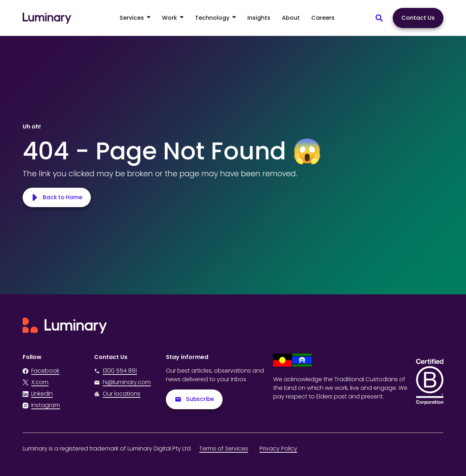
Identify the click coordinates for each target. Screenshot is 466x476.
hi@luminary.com (122, 382)
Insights (259, 18)
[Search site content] (379, 18)
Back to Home (57, 197)
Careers (323, 18)
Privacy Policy (278, 449)
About (291, 18)
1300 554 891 (115, 371)
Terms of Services (224, 449)
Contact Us (418, 18)
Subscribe (195, 399)
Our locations (122, 394)
